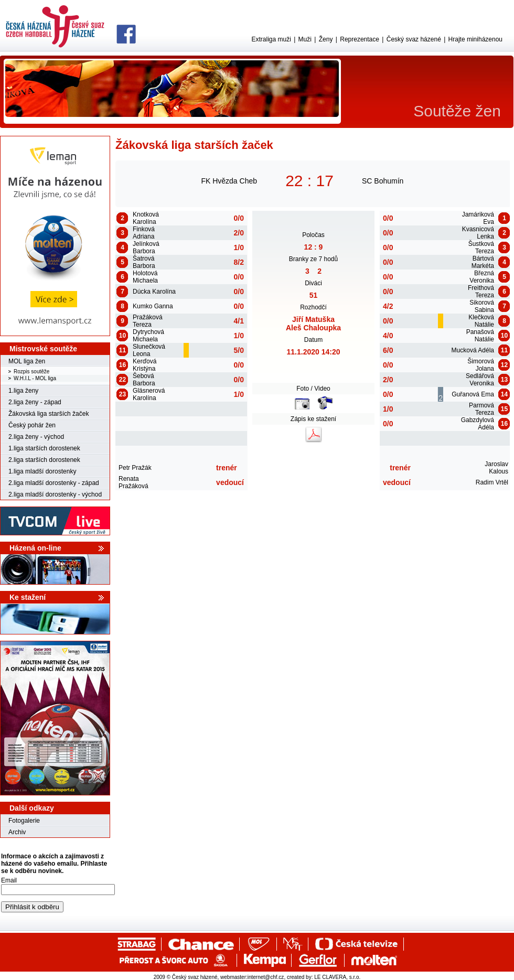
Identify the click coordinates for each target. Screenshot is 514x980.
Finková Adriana (144, 233)
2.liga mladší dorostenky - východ (55, 494)
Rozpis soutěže (31, 371)
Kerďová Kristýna (144, 365)
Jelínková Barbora (146, 247)
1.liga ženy (23, 391)
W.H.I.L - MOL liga (35, 378)
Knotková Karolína (146, 218)
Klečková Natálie (481, 321)
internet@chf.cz (266, 977)
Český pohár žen (32, 425)
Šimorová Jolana (481, 365)
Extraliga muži (271, 39)
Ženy (326, 39)
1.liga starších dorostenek (44, 448)
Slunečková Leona (149, 350)
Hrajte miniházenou (475, 39)
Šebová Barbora (144, 380)
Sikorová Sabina (482, 306)
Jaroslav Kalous (496, 468)
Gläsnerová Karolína (149, 394)
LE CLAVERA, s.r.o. (337, 977)
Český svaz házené (414, 39)
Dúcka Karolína (154, 292)
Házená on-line (35, 548)
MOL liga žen (27, 361)
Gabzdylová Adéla (478, 424)
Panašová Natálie (480, 336)
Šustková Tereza (481, 247)
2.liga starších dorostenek (44, 460)
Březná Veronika (482, 277)
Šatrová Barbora (144, 262)
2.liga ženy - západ (35, 402)
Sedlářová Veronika (480, 380)
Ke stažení (28, 597)
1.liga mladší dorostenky (42, 471)
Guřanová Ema (473, 394)
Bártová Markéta (483, 262)
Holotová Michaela (145, 277)
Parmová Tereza (481, 409)
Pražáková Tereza (148, 321)
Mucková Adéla (473, 350)
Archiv (17, 832)
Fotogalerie (24, 821)
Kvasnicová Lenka (478, 233)
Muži (305, 39)
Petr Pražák (135, 468)
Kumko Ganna (153, 306)
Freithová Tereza (481, 292)
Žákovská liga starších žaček (49, 414)
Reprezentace (360, 39)
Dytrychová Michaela (148, 336)
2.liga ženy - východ (36, 437)
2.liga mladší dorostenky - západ (54, 483)
